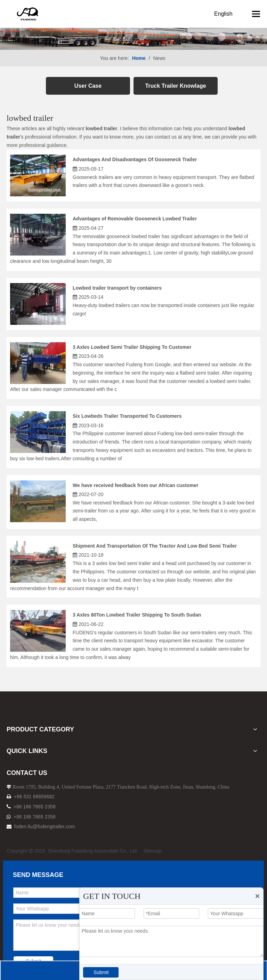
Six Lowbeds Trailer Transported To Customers (127, 416)
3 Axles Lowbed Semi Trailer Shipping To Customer (132, 347)
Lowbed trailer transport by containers (117, 288)
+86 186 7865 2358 (35, 807)
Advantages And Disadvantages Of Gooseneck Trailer (135, 159)
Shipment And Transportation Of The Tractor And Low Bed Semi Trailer (155, 546)
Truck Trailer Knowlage (175, 86)
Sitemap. (153, 851)
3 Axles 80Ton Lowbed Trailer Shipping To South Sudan (137, 615)
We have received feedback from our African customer (136, 485)
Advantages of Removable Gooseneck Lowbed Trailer (135, 219)
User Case (88, 86)
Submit (101, 972)
